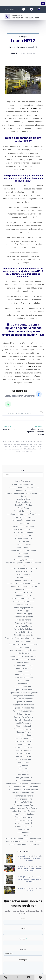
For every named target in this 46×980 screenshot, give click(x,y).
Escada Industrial (23, 744)
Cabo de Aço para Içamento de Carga (23, 644)
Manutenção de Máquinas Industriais (24, 787)
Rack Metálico (24, 684)
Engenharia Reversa (24, 596)
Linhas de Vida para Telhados (24, 811)
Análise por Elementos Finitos (23, 599)
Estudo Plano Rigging (23, 505)
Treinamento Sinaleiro (23, 589)
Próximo (40, 426)
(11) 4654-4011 (19, 18)
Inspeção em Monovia (24, 702)
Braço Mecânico (23, 765)
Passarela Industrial (23, 750)
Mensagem (23, 960)
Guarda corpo (24, 829)
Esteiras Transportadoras (23, 738)
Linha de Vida (23, 681)
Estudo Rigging (24, 523)
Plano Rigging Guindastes (24, 560)
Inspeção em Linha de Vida (24, 708)
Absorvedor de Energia (24, 826)
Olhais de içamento (24, 647)
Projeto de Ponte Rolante (23, 629)
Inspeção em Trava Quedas (24, 705)
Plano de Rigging (23, 547)
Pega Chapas (24, 671)
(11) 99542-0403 (32, 18)
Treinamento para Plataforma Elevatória (24, 844)
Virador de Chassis (24, 732)
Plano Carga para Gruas (24, 608)
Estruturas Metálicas (23, 741)
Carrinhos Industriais (23, 687)
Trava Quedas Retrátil (24, 823)
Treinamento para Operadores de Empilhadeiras (24, 841)
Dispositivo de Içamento (23, 635)
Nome (23, 918)
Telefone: (23, 939)
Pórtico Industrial (23, 753)
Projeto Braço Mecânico (23, 626)
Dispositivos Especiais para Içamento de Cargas (23, 638)
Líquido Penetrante (24, 723)
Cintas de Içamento (23, 577)
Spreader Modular (24, 662)
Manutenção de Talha (23, 799)
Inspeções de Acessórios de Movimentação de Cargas (23, 495)
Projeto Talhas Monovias (23, 511)
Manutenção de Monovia (24, 796)
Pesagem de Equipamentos (24, 711)
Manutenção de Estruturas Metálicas (24, 790)
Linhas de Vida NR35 (23, 605)
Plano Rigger (23, 554)
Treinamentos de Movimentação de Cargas (24, 583)
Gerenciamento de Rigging (23, 526)
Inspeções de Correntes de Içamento (23, 693)
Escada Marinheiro (23, 832)
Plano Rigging (23, 557)
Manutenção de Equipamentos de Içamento (23, 784)
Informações (21, 47)
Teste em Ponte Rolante (24, 717)
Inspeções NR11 (24, 541)
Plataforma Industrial (23, 747)
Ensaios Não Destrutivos (23, 517)
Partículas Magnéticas (23, 538)
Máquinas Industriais (23, 726)
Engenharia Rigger (23, 499)
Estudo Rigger (24, 508)
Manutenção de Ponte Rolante (24, 793)
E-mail (23, 929)
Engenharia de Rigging (23, 490)
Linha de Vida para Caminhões (24, 814)
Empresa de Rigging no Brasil (24, 484)
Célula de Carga (23, 714)
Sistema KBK (24, 772)
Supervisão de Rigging (23, 614)
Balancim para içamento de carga (23, 656)
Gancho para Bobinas (23, 674)
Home (11, 47)
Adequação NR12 (23, 574)
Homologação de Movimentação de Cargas (24, 514)
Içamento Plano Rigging (23, 532)
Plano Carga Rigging (23, 535)
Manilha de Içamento (23, 580)
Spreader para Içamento (24, 665)
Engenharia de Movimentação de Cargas (24, 487)
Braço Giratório (23, 762)
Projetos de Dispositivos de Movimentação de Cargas (23, 564)
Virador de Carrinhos (24, 735)
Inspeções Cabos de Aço (24, 690)
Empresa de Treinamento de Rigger (24, 568)
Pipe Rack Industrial (23, 756)
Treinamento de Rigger (24, 571)
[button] (43, 4)
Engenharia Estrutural (24, 593)
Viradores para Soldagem (24, 729)
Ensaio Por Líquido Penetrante (24, 520)
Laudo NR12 (23, 835)
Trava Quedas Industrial (24, 677)
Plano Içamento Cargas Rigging (24, 551)
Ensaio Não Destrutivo (23, 720)
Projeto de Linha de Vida (23, 805)
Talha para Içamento (23, 668)
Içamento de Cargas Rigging (23, 529)
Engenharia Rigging (23, 502)
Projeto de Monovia (23, 620)
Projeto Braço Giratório (23, 623)
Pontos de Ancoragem (24, 817)
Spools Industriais (23, 775)
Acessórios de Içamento (24, 617)
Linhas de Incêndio (23, 781)
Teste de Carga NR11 (23, 544)
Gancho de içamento (24, 653)
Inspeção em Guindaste (23, 699)
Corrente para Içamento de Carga (24, 650)
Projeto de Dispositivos (24, 632)
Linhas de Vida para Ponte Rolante (24, 808)
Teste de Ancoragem (23, 820)
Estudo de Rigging (24, 611)
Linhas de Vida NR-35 (24, 802)
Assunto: (23, 949)
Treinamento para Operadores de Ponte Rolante (24, 838)
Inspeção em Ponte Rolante (24, 696)
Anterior (7, 426)
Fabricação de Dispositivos (23, 602)
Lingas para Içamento (24, 641)
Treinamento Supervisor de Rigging (24, 586)
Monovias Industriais (24, 759)
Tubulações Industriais (23, 778)
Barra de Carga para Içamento (23, 659)
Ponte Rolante (23, 769)
